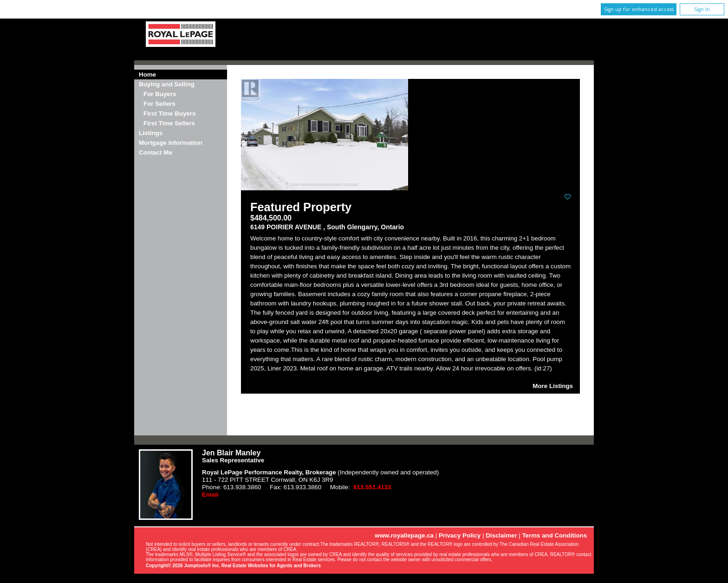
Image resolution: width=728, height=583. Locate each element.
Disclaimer (501, 535)
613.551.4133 (372, 487)
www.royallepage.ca (404, 535)
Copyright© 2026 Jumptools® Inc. (183, 566)
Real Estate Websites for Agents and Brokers (271, 566)
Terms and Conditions (554, 535)
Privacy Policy (460, 535)
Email (210, 495)
